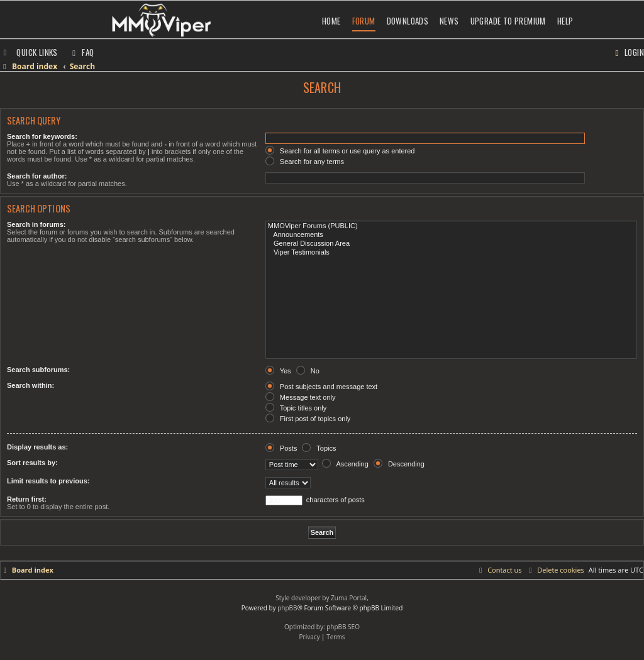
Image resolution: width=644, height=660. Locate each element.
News (449, 21)
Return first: (27, 499)
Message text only (301, 397)
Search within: (31, 385)
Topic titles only (296, 408)
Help (565, 21)
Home (331, 21)
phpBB (287, 608)
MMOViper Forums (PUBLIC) (451, 226)
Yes (278, 371)
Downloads (408, 21)
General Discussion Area (451, 244)
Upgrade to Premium (508, 21)
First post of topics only (308, 419)
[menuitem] (82, 52)
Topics (319, 448)
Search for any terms (305, 162)
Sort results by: (32, 463)
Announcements (451, 235)
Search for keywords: (42, 136)
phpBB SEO (343, 627)
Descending (399, 464)
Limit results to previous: (48, 481)
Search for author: (37, 176)
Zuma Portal (349, 598)
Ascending (345, 464)
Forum (364, 21)
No (308, 371)
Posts (281, 448)
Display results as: (37, 447)
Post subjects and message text (321, 387)
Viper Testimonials (451, 253)
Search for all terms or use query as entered (340, 151)
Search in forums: (36, 224)
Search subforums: (38, 370)
